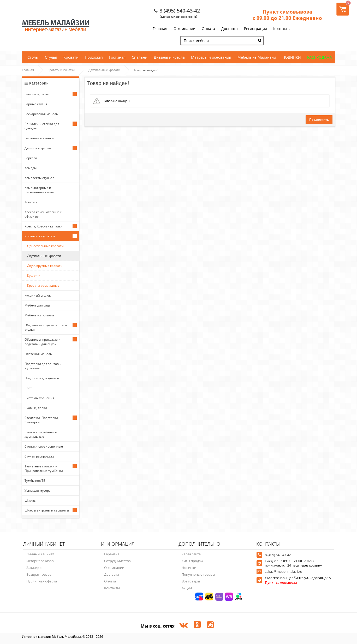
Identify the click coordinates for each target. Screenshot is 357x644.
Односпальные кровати (45, 246)
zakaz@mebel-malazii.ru (284, 571)
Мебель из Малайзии (257, 57)
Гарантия (112, 554)
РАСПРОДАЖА (320, 57)
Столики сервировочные (44, 446)
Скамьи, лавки (36, 408)
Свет (28, 388)
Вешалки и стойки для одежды (42, 126)
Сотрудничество (117, 561)
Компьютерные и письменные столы (39, 190)
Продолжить (319, 120)
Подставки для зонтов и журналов (43, 366)
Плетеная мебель (38, 354)
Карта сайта (191, 554)
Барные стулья (36, 104)
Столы (33, 57)
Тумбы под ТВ (35, 481)
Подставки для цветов (42, 378)
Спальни (140, 57)
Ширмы (30, 500)
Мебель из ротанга (39, 315)
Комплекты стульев (39, 178)
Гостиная (117, 57)
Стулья (51, 57)
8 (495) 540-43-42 (180, 11)
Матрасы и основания (211, 57)
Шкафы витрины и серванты (47, 510)
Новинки (189, 568)
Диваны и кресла (169, 57)
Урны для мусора (38, 490)
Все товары (191, 581)
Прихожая (94, 57)
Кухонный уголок (38, 295)
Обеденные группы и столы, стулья (46, 327)
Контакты (282, 29)
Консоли (31, 202)
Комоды (31, 168)
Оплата (208, 29)
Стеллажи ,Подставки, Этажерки (42, 420)
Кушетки (34, 276)
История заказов (40, 561)
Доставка (230, 29)
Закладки (34, 568)
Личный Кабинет (40, 554)
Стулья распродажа (40, 456)
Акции (187, 588)
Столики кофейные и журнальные (41, 434)
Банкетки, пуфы (37, 94)
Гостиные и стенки (39, 138)
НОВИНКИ (292, 57)
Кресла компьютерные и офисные (43, 214)
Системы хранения (39, 398)
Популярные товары (198, 574)
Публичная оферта (42, 581)
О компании (185, 29)
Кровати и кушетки (61, 70)
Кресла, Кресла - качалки (44, 226)
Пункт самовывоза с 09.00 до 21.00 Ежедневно (287, 15)
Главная (160, 29)
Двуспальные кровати (104, 70)
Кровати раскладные (43, 285)
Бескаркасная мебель (41, 114)
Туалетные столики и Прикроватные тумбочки (44, 468)
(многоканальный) (178, 16)
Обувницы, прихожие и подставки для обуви (43, 342)
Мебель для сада (38, 305)
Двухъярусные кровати (45, 266)
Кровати (71, 57)
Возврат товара (39, 574)
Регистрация (255, 29)
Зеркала (31, 158)
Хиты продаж (192, 561)
